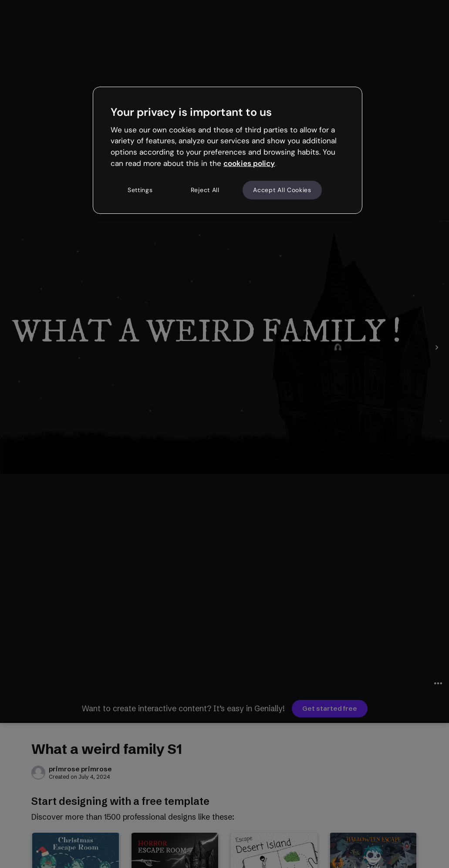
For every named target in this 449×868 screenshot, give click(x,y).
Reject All (205, 190)
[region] (228, 150)
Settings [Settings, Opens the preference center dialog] (140, 190)
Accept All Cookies (282, 190)
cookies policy (249, 163)
